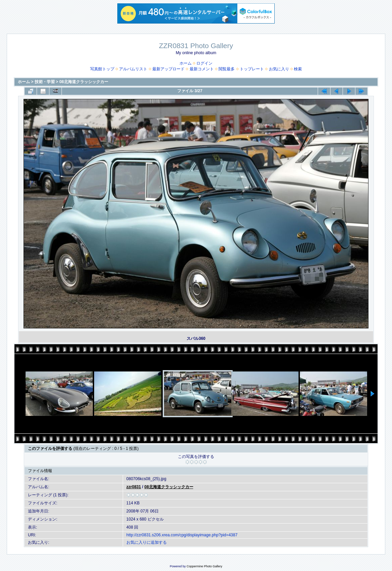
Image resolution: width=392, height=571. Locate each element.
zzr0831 (134, 487)
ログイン (204, 63)
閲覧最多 (227, 69)
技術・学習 (45, 82)
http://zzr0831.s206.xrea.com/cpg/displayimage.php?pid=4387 (182, 535)
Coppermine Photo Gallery (204, 566)
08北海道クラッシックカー (84, 82)
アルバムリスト (133, 69)
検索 (298, 69)
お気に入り (279, 69)
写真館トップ (102, 69)
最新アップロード (168, 69)
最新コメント (202, 69)
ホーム (186, 63)
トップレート (252, 69)
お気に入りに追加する (147, 542)
